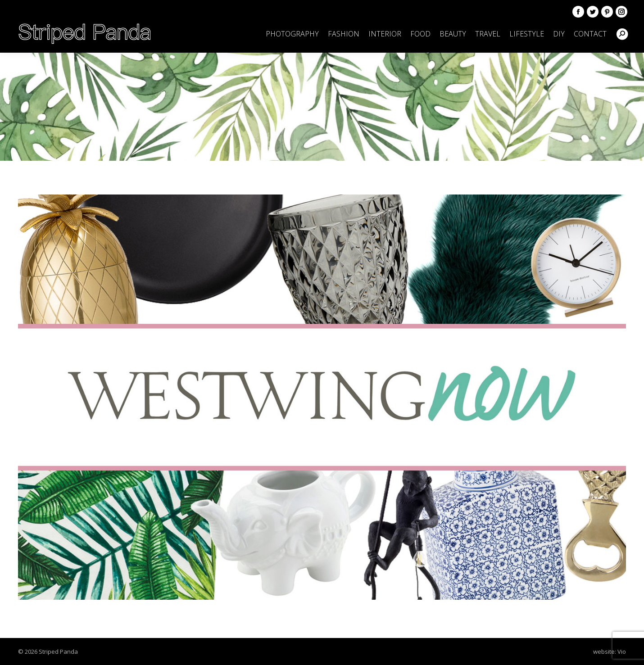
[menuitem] (292, 34)
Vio (622, 651)
